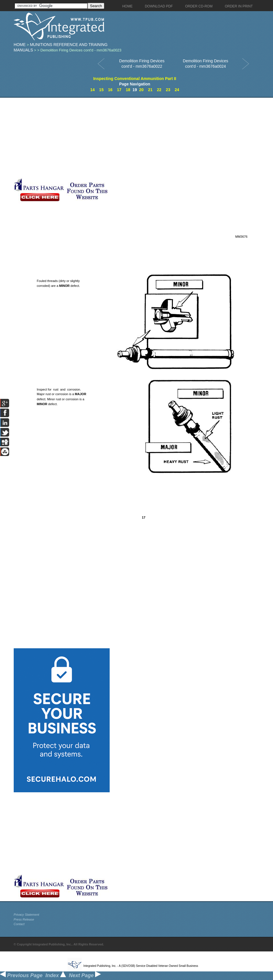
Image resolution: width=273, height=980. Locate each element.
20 (141, 90)
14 (93, 90)
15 (101, 90)
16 (110, 90)
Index (56, 975)
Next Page (85, 975)
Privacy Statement (26, 915)
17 (119, 90)
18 (128, 90)
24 (177, 90)
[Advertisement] (111, 138)
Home (20, 45)
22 (159, 90)
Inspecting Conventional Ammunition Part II (135, 79)
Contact (19, 924)
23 (168, 90)
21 (150, 90)
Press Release (24, 919)
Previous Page (21, 975)
